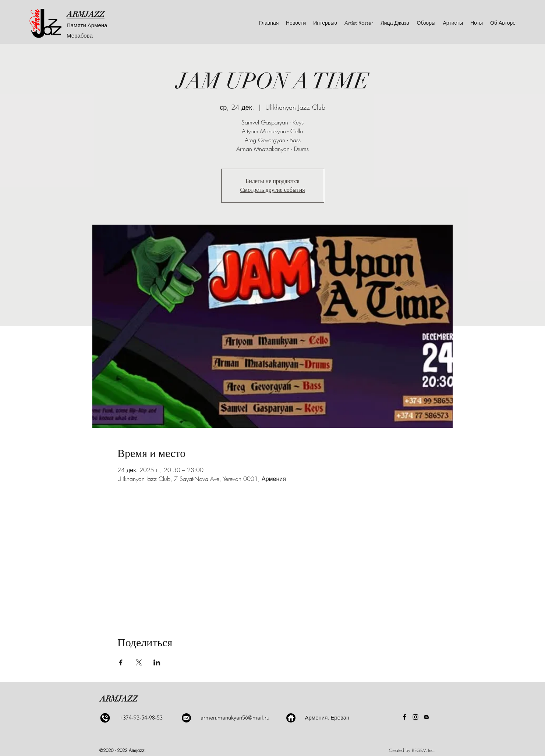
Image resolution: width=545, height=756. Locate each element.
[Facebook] (404, 717)
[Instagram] (415, 717)
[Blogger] (427, 717)
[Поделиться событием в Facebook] (121, 662)
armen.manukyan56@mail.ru (235, 718)
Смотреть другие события (272, 190)
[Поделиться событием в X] (139, 662)
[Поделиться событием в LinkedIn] (157, 662)
